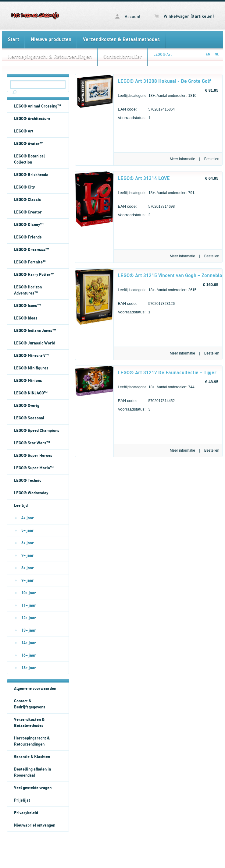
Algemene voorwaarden (35, 689)
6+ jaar (28, 543)
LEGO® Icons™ (27, 306)
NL (217, 54)
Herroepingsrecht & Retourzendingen (50, 57)
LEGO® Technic (28, 481)
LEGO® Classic (27, 200)
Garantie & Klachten (32, 757)
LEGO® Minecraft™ (31, 356)
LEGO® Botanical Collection (29, 159)
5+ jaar (28, 531)
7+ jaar (28, 556)
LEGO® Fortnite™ (30, 262)
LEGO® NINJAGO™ (31, 393)
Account (128, 17)
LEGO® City (24, 187)
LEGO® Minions (28, 381)
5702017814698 (146, 207)
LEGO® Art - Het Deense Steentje (35, 16)
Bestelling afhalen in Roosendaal (32, 772)
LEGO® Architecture (32, 119)
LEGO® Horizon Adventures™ (28, 290)
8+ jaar (28, 568)
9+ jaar (28, 580)
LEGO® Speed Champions (37, 431)
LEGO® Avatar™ (29, 144)
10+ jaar (29, 593)
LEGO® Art (162, 55)
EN (208, 54)
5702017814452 (146, 402)
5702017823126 (146, 304)
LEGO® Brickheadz (31, 175)
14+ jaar (29, 643)
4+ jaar (28, 518)
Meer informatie (182, 159)
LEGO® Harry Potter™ (34, 275)
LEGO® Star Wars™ (32, 443)
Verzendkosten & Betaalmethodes (121, 40)
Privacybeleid (26, 813)
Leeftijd (21, 506)
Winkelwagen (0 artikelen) (184, 16)
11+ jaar (29, 605)
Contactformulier (123, 57)
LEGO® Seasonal (29, 418)
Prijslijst (22, 800)
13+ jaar (29, 630)
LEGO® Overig (27, 406)
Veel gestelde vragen (33, 788)
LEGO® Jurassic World (35, 343)
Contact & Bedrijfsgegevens (30, 704)
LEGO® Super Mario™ (34, 468)
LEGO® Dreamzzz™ (32, 250)
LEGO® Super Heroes (33, 456)
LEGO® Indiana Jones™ (35, 331)
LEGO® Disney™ (29, 225)
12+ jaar (29, 618)
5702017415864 (146, 110)
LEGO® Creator (28, 212)
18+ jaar (29, 668)
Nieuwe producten (51, 40)
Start (14, 40)
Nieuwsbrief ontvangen (35, 825)
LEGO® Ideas (26, 318)
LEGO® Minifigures (31, 368)
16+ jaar (29, 655)
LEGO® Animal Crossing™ (37, 106)
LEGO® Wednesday (31, 493)
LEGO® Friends (28, 237)
